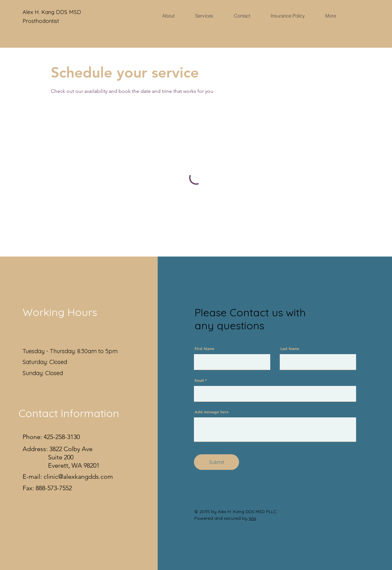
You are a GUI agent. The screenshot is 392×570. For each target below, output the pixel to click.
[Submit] (217, 462)
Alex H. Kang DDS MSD (53, 12)
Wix (252, 518)
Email (199, 380)
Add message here (212, 412)
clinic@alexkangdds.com (78, 477)
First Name (204, 348)
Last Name (290, 348)
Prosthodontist (41, 21)
